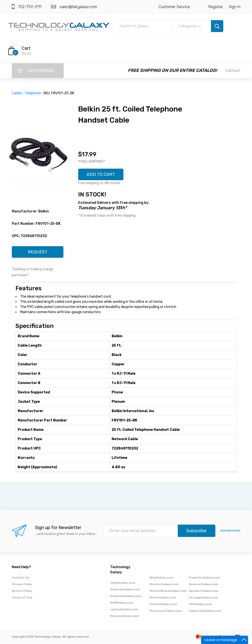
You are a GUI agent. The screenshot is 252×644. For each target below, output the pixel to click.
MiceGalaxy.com (161, 578)
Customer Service (174, 7)
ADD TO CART (101, 175)
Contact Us (21, 578)
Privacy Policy (22, 585)
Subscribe (196, 531)
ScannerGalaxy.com (203, 585)
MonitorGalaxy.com (164, 585)
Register (216, 7)
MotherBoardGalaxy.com (168, 591)
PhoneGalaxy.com (163, 598)
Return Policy (22, 591)
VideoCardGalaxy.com (205, 611)
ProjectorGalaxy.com (204, 578)
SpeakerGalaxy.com (203, 591)
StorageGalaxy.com (203, 598)
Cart (26, 48)
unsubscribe (230, 531)
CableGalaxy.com (123, 583)
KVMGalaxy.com (122, 603)
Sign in (235, 7)
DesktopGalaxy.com (125, 590)
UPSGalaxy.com (200, 605)
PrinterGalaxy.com (163, 605)
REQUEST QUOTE (37, 254)
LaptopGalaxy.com (124, 610)
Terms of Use (22, 598)
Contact (233, 71)
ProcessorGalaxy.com (166, 611)
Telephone (33, 93)
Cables (17, 93)
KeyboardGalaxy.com (126, 596)
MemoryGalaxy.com (125, 616)
